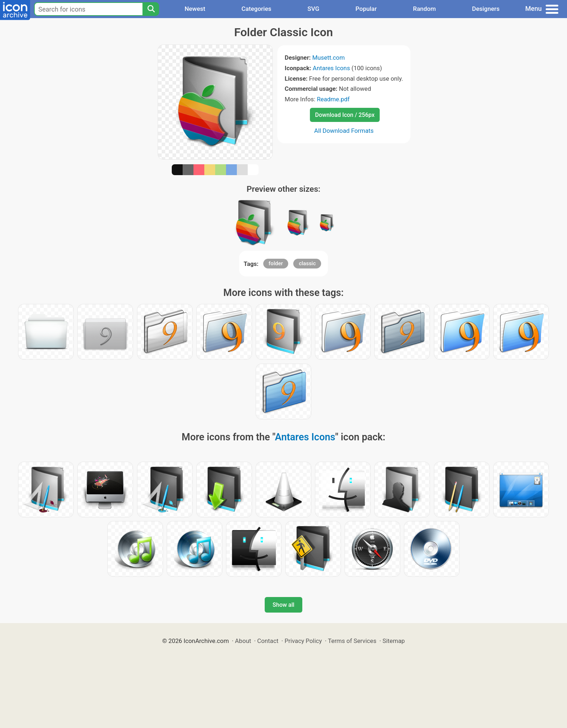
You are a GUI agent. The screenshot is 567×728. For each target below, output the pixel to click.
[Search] (151, 9)
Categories (257, 9)
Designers (486, 9)
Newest (195, 9)
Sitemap (394, 641)
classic (307, 263)
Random (424, 9)
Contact (268, 641)
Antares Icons (331, 68)
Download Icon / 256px (345, 115)
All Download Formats (344, 131)
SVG (313, 9)
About (243, 641)
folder (276, 263)
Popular (366, 9)
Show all (283, 605)
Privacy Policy (303, 641)
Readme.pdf (333, 99)
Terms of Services (352, 641)
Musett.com (328, 58)
